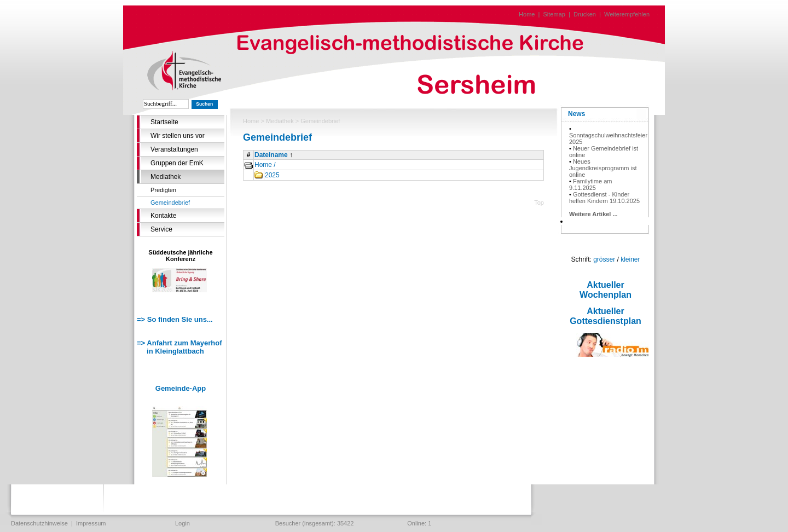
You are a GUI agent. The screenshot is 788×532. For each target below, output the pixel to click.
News (576, 114)
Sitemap (554, 14)
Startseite (164, 122)
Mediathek (166, 177)
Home (527, 14)
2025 (272, 175)
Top (539, 203)
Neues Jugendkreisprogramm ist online (603, 168)
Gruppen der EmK (177, 163)
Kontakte (163, 216)
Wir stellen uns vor (178, 136)
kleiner (630, 259)
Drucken (585, 14)
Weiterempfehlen (627, 14)
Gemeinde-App (181, 388)
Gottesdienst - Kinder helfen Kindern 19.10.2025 (604, 198)
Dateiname (271, 155)
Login (182, 523)
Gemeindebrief (170, 203)
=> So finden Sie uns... (175, 319)
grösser (604, 259)
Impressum (91, 523)
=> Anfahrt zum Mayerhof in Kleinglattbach (179, 347)
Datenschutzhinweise (39, 523)
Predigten (163, 190)
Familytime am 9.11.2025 (590, 184)
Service (161, 229)
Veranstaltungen (174, 149)
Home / (265, 165)
